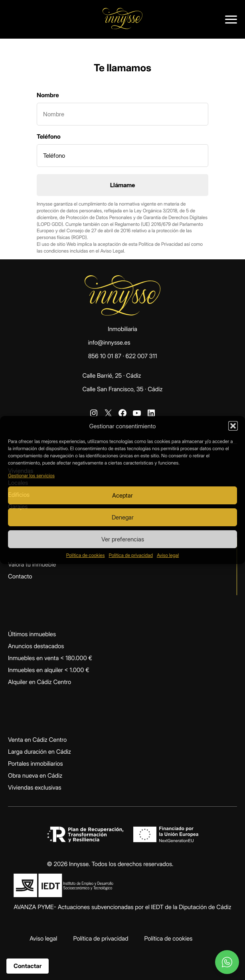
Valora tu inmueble (32, 564)
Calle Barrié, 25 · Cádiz (112, 375)
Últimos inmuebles (32, 634)
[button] (233, 426)
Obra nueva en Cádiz (35, 775)
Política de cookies (86, 555)
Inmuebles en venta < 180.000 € (50, 658)
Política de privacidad (131, 555)
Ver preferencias (123, 539)
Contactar (28, 966)
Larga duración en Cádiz (40, 752)
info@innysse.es (109, 342)
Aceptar (122, 495)
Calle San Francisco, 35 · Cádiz (122, 389)
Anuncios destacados (36, 646)
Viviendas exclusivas (35, 787)
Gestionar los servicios (31, 475)
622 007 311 (141, 356)
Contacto (20, 576)
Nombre (48, 95)
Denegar (123, 517)
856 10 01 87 (105, 356)
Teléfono (49, 136)
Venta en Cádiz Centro (37, 740)
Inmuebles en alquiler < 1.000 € (49, 670)
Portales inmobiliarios (36, 763)
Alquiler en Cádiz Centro (40, 682)
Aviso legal (168, 555)
